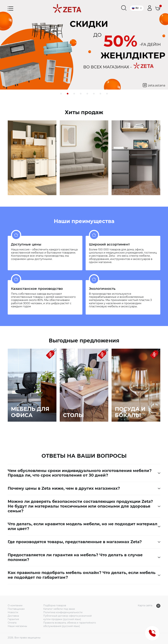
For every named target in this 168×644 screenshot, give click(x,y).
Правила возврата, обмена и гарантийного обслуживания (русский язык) (70, 624)
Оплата (12, 623)
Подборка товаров (55, 605)
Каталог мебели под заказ (59, 609)
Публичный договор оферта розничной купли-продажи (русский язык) (68, 618)
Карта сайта (145, 605)
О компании (15, 605)
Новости (13, 612)
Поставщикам (16, 609)
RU (137, 8)
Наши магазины (17, 626)
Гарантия (13, 619)
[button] (61, 94)
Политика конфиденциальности (63, 612)
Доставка (13, 616)
